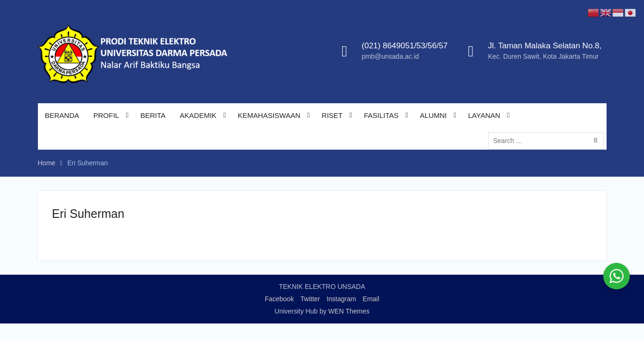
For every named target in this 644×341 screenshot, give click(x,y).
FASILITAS (381, 115)
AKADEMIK (198, 115)
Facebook (279, 299)
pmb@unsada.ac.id (390, 56)
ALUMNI (433, 115)
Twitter (310, 299)
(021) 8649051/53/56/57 (405, 46)
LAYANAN (484, 115)
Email (371, 299)
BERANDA (62, 115)
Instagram (341, 299)
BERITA (153, 115)
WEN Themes (349, 311)
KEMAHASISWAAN (269, 115)
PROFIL (106, 115)
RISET (332, 115)
